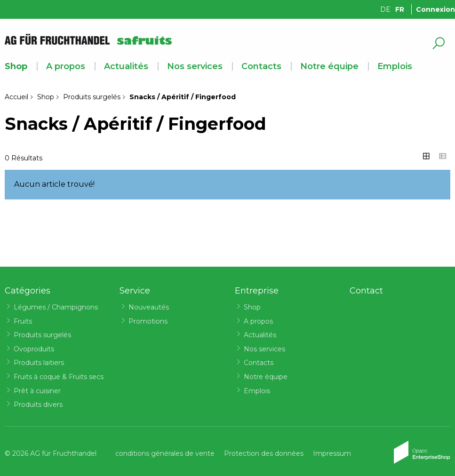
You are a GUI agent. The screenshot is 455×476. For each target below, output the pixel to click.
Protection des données (264, 453)
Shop (16, 66)
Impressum (332, 453)
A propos (66, 66)
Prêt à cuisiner (37, 391)
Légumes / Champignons (56, 307)
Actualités (126, 66)
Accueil (16, 97)
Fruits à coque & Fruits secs (59, 377)
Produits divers (38, 405)
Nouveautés (149, 307)
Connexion (435, 9)
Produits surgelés (92, 97)
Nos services (195, 66)
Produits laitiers (39, 363)
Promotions (148, 321)
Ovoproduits (34, 349)
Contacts (261, 66)
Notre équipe (329, 66)
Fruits (23, 321)
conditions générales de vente (165, 453)
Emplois (395, 66)
